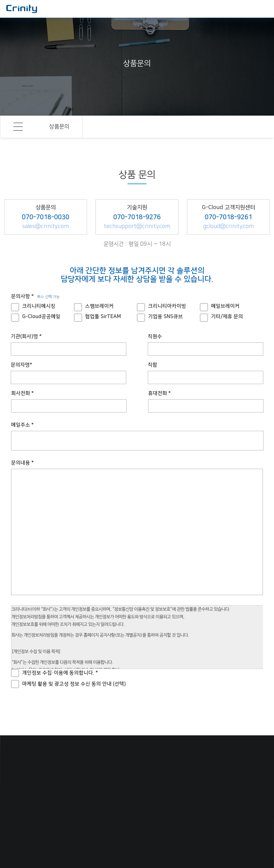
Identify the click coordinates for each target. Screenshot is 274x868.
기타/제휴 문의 (227, 316)
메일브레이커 (225, 306)
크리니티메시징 (39, 306)
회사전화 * (22, 393)
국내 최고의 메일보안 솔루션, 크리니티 (22, 9)
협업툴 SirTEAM (103, 316)
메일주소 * (22, 425)
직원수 (155, 336)
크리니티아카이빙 (167, 306)
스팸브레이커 (99, 306)
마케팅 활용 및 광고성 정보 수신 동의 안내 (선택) (74, 684)
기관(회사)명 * (26, 336)
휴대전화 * (159, 393)
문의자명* (22, 365)
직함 (153, 365)
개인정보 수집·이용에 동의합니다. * (60, 673)
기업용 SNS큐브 (165, 316)
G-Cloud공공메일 (41, 316)
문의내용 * (22, 463)
